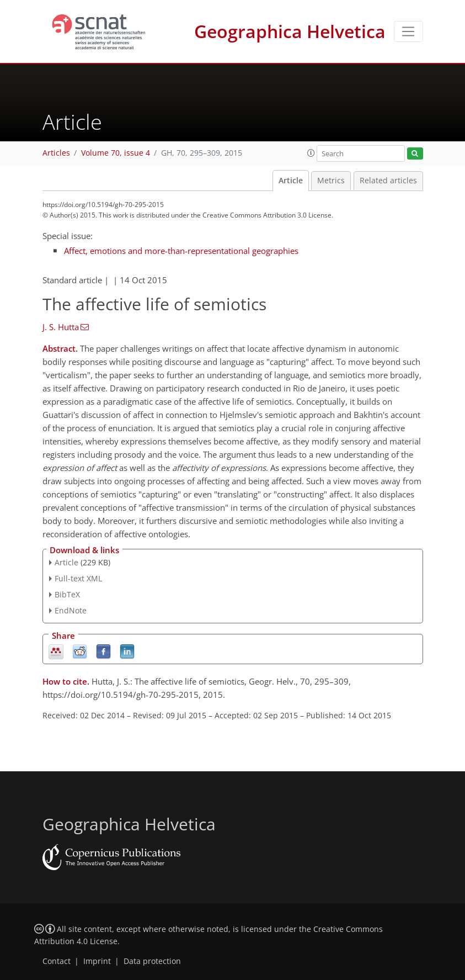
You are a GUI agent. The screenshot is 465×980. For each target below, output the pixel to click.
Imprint (97, 961)
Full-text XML (78, 578)
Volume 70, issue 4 (116, 153)
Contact (57, 961)
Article (291, 181)
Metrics (331, 181)
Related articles (388, 181)
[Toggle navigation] (408, 31)
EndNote (71, 610)
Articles (56, 153)
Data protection (152, 961)
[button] (311, 153)
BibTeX (67, 594)
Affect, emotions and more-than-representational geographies (181, 251)
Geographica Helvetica (290, 31)
